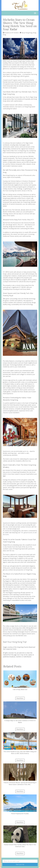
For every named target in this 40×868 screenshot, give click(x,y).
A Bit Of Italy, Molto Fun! (20, 680)
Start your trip (20, 864)
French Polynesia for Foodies (20, 804)
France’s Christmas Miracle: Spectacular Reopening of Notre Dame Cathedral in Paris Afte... (20, 774)
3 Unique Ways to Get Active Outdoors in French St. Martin (20, 712)
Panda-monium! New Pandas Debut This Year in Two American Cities (20, 836)
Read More (20, 698)
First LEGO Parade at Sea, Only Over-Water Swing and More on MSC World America (20, 743)
